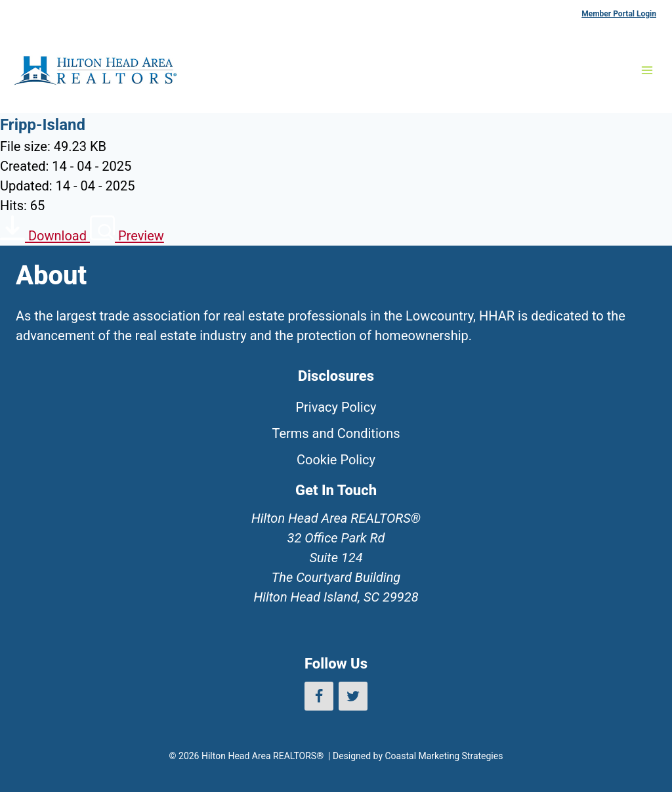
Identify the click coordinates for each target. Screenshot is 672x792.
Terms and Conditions (336, 433)
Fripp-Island (43, 125)
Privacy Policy (336, 407)
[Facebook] (319, 696)
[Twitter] (353, 696)
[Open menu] (647, 70)
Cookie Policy (336, 460)
